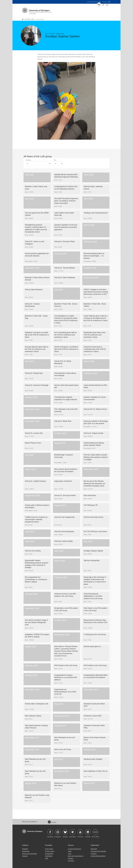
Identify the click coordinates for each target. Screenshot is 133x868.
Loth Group (26, 19)
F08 (105, 2)
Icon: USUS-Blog (95, 831)
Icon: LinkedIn (88, 831)
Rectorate (94, 848)
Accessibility (49, 852)
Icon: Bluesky (65, 831)
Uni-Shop (71, 859)
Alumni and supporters (30, 852)
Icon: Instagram (58, 831)
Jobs (70, 852)
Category (28, 159)
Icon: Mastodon (73, 831)
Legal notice (49, 848)
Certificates (49, 855)
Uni (92, 2)
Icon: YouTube (80, 831)
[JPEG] (66, 100)
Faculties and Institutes (98, 850)
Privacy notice (50, 850)
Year (55, 159)
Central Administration (98, 855)
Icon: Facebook (50, 831)
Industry (25, 855)
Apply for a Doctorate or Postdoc (76, 856)
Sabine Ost (60, 32)
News (32, 19)
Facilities (94, 852)
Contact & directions (74, 848)
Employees (26, 850)
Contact (52, 821)
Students (25, 848)
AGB (47, 857)
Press (70, 850)
